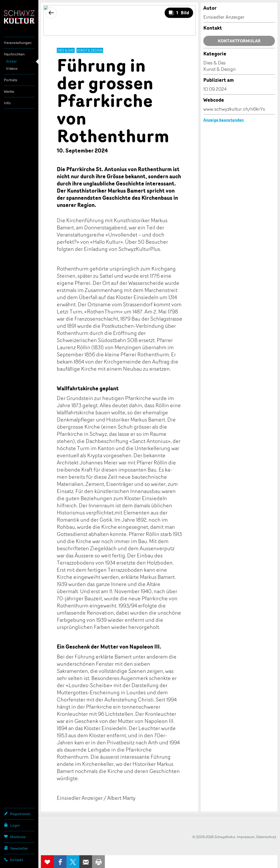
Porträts (11, 80)
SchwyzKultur (19, 17)
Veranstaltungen (18, 43)
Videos (12, 68)
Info (7, 103)
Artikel (11, 61)
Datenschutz (266, 837)
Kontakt (13, 860)
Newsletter (16, 848)
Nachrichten (14, 54)
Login (12, 825)
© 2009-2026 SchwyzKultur (214, 837)
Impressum (246, 837)
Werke (9, 91)
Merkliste (15, 837)
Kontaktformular (239, 41)
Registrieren (17, 814)
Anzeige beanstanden (223, 120)
